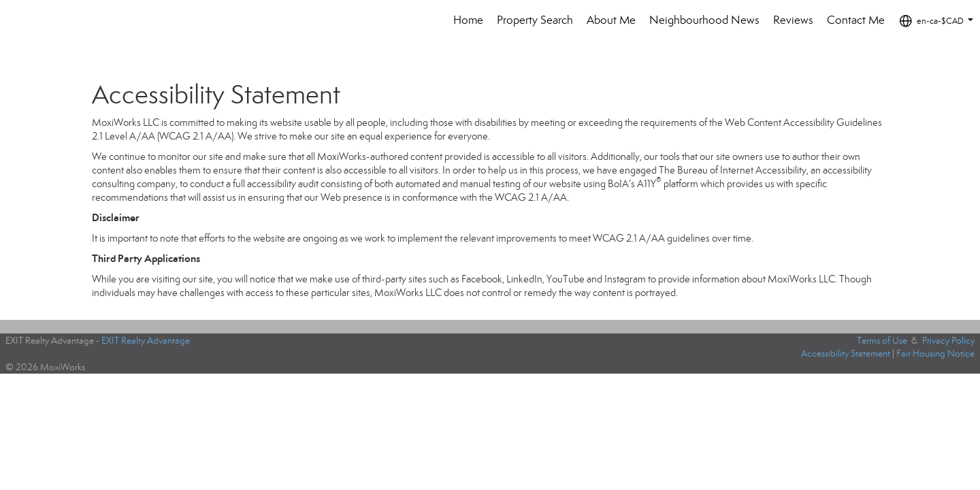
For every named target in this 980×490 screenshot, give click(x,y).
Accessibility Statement (846, 354)
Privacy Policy (948, 341)
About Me (611, 20)
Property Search (535, 20)
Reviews (793, 20)
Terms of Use (882, 341)
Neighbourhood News (704, 20)
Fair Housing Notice (935, 354)
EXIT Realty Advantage (146, 341)
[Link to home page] (51, 20)
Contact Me (856, 20)
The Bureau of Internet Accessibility (733, 170)
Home (468, 20)
